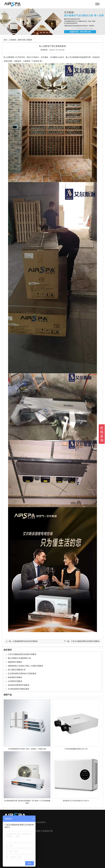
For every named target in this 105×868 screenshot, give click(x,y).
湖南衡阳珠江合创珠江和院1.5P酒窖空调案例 (25, 666)
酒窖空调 (87, 57)
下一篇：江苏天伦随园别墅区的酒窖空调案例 (82, 641)
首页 (5, 40)
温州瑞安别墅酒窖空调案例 (18, 685)
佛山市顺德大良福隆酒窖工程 (19, 658)
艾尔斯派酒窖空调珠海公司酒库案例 (22, 674)
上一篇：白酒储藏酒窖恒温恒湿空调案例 (22, 641)
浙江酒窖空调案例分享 (17, 670)
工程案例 (12, 40)
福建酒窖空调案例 (15, 662)
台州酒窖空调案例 (15, 681)
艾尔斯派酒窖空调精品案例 (18, 689)
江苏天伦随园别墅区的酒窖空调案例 (22, 654)
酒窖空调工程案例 (25, 40)
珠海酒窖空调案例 (15, 677)
